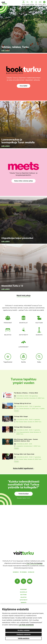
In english (31, 572)
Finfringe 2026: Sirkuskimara (22, 427)
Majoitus (8, 331)
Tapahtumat (8, 358)
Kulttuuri (39, 319)
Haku (39, 358)
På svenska (23, 572)
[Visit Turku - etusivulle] (4, 3)
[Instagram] (23, 581)
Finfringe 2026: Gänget (21, 417)
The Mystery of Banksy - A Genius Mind (26, 393)
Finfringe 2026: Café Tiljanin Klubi (24, 454)
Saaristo (39, 331)
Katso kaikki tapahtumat (23, 468)
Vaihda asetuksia (24, 638)
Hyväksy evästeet (24, 630)
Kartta (23, 358)
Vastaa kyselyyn (24, 494)
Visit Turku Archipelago (34, 563)
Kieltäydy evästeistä (24, 634)
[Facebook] (17, 581)
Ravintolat (23, 319)
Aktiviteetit (24, 331)
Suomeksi (16, 572)
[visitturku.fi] (23, 554)
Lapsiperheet (23, 343)
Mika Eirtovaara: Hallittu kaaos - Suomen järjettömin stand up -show (26, 440)
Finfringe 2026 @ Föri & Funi (23, 403)
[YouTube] (30, 581)
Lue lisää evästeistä (26, 625)
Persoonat (8, 319)
